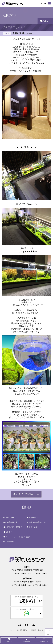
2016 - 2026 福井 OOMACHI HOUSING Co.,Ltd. (27, 630)
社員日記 (7, 33)
